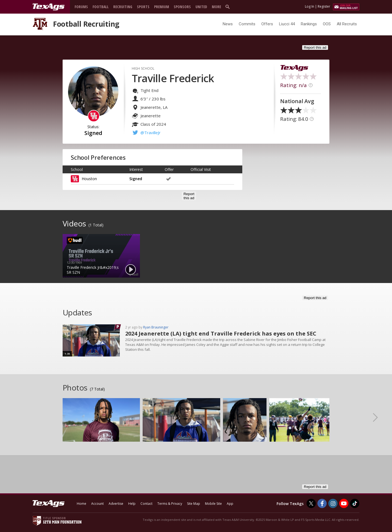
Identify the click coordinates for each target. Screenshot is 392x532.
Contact (146, 504)
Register (324, 6)
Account (97, 504)
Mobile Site (213, 504)
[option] (101, 256)
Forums (81, 7)
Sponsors (182, 7)
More (216, 7)
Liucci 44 (287, 24)
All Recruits (347, 24)
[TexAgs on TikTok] (355, 503)
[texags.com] (48, 7)
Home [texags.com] (82, 504)
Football (101, 7)
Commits (247, 24)
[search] (229, 7)
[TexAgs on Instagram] (333, 503)
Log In (310, 6)
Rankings (309, 24)
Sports (143, 7)
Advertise (116, 504)
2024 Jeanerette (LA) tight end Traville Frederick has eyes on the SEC (221, 333)
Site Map (194, 504)
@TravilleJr (151, 133)
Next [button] (380, 417)
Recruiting (123, 7)
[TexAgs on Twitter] (311, 503)
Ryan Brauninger (156, 327)
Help (132, 504)
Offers (267, 24)
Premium (162, 7)
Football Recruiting (86, 24)
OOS (327, 24)
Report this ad (315, 47)
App (230, 504)
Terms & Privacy (170, 504)
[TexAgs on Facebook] (322, 503)
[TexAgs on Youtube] (344, 503)
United (201, 7)
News (228, 24)
